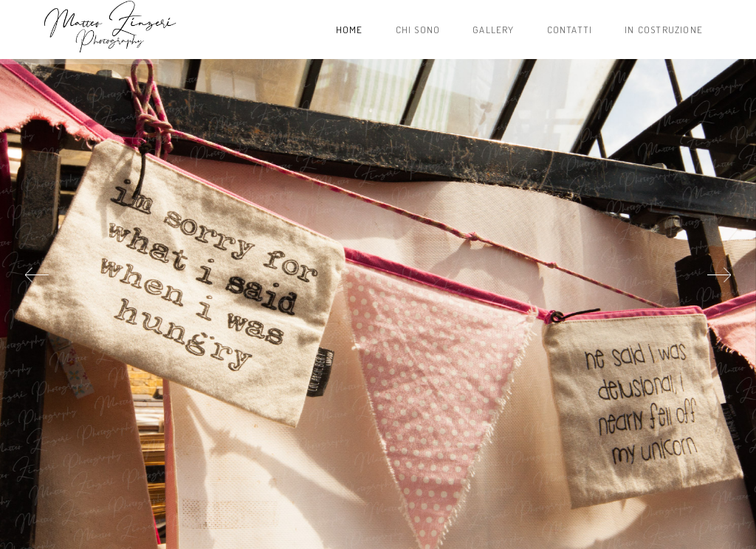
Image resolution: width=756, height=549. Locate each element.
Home (350, 30)
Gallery (493, 30)
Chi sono (418, 30)
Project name (109, 30)
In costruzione (664, 30)
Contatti (570, 30)
